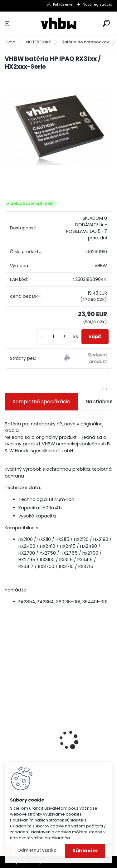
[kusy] (53, 337)
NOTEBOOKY (39, 42)
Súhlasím (85, 851)
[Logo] (59, 24)
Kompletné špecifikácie (41, 402)
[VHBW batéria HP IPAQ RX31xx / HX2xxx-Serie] (58, 130)
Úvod (10, 42)
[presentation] (8, 729)
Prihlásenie (63, 4)
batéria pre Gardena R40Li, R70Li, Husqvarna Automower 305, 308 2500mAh (49, 754)
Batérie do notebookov (85, 42)
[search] (106, 23)
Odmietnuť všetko (37, 850)
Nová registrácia (97, 4)
